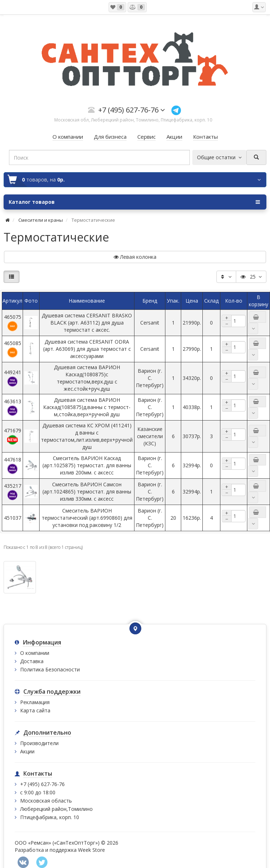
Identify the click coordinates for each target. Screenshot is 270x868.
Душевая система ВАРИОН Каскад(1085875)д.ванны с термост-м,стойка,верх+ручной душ (87, 407)
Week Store (91, 850)
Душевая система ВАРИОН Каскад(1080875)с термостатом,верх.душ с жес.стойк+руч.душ (87, 378)
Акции (27, 751)
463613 (13, 407)
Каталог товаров (134, 202)
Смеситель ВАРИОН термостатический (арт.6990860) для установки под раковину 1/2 (87, 518)
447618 (13, 465)
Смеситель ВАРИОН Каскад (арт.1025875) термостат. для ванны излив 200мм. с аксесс (87, 465)
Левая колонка (135, 257)
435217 (13, 492)
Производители (39, 743)
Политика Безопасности (50, 669)
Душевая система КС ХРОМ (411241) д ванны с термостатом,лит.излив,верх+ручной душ (87, 436)
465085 (13, 349)
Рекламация (35, 702)
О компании (35, 653)
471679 (13, 436)
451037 (13, 518)
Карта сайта (35, 710)
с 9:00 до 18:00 (38, 792)
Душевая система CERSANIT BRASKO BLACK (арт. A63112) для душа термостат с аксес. (87, 323)
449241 (13, 378)
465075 (13, 323)
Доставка (32, 661)
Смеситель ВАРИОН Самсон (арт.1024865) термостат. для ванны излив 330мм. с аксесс (87, 492)
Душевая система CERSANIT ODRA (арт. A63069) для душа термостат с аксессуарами (87, 349)
